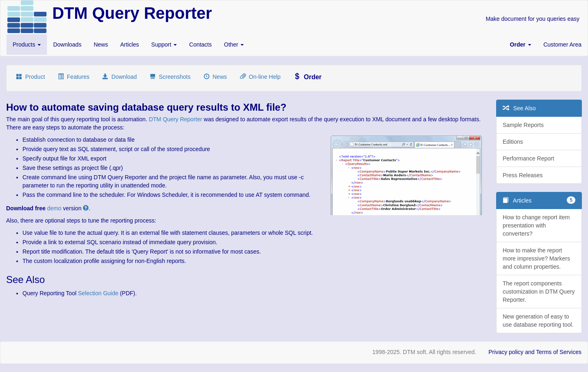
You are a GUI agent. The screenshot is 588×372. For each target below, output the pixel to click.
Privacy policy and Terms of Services (535, 352)
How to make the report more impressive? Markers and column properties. (536, 258)
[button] (521, 45)
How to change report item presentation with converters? (536, 225)
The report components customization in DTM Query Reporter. (539, 292)
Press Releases (523, 175)
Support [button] (164, 45)
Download (120, 77)
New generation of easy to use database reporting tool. (538, 321)
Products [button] (27, 45)
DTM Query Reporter (175, 119)
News (101, 45)
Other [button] (234, 45)
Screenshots (170, 77)
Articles (129, 45)
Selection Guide (98, 293)
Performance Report (528, 158)
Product (31, 77)
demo (54, 208)
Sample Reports (523, 125)
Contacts (200, 45)
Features (74, 77)
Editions (513, 142)
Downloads (67, 45)
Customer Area (562, 45)
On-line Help (261, 77)
